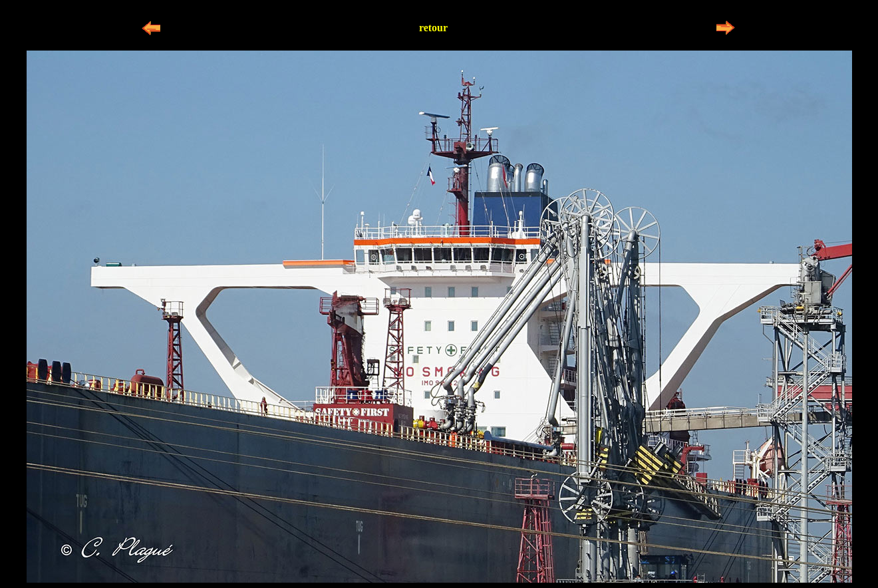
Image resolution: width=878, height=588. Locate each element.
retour (433, 28)
